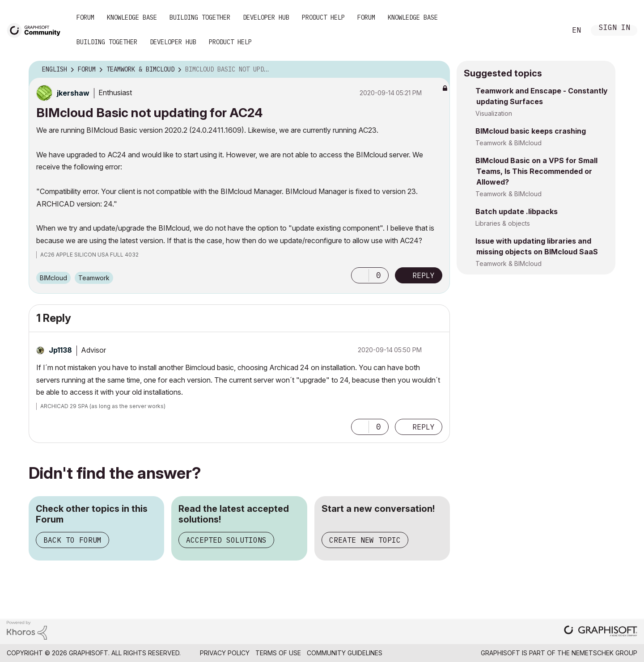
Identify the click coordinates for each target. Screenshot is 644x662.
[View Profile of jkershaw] (73, 93)
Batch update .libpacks (517, 211)
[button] (360, 275)
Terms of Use (278, 653)
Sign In (614, 28)
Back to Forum (72, 540)
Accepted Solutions (226, 540)
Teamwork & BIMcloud (508, 143)
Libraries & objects (503, 223)
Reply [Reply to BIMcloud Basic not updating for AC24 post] (424, 275)
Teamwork (94, 278)
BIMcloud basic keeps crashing (531, 131)
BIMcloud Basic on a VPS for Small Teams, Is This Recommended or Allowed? (536, 171)
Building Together (200, 17)
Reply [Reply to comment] (424, 427)
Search (550, 30)
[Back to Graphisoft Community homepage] (37, 30)
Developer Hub (266, 17)
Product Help (323, 17)
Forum (85, 17)
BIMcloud (53, 278)
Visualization (494, 113)
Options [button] (437, 70)
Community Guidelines (345, 653)
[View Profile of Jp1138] (60, 350)
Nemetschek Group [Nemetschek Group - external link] (604, 653)
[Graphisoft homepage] (601, 632)
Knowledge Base (132, 17)
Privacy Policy (225, 653)
